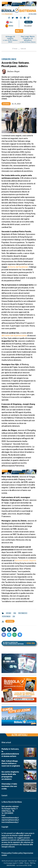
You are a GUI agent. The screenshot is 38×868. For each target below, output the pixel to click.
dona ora (28, 22)
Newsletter (28, 26)
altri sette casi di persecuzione (14, 335)
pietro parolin (6, 616)
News (11, 22)
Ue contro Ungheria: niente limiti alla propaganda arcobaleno (10, 775)
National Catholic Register (25, 560)
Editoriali (23, 49)
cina (15, 613)
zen (14, 616)
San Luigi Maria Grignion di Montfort (28, 38)
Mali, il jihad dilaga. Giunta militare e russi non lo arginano (11, 763)
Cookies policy (17, 853)
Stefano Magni (13, 71)
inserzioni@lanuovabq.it (10, 822)
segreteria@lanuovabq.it (10, 820)
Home (15, 49)
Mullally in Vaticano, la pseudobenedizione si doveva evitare (10, 752)
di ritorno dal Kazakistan (18, 267)
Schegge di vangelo (10, 37)
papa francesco (23, 613)
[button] (19, 31)
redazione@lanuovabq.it (10, 818)
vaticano (9, 613)
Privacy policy (6, 853)
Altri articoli (20, 735)
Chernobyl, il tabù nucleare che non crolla (9, 786)
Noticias (11, 26)
